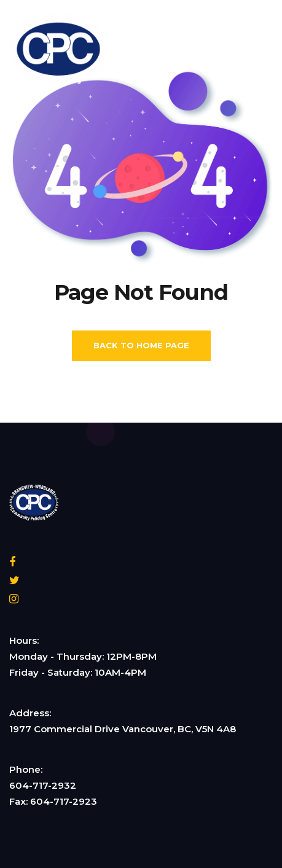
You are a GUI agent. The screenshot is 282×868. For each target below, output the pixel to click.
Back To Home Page (141, 345)
